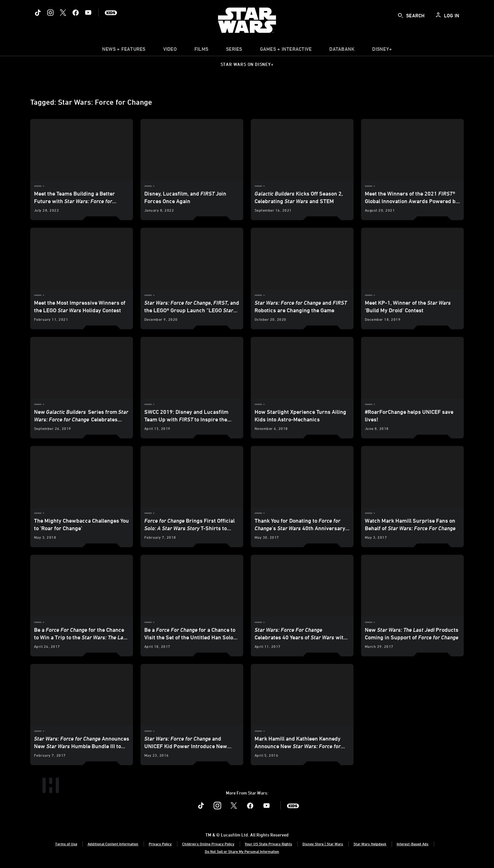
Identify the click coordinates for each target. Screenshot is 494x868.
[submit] (400, 15)
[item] (124, 50)
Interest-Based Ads (413, 844)
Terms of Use (66, 844)
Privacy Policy (160, 844)
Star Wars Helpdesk (370, 844)
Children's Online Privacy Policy (208, 844)
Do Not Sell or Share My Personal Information (242, 851)
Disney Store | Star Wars (323, 844)
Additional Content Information (113, 844)
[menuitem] (170, 50)
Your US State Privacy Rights (268, 844)
